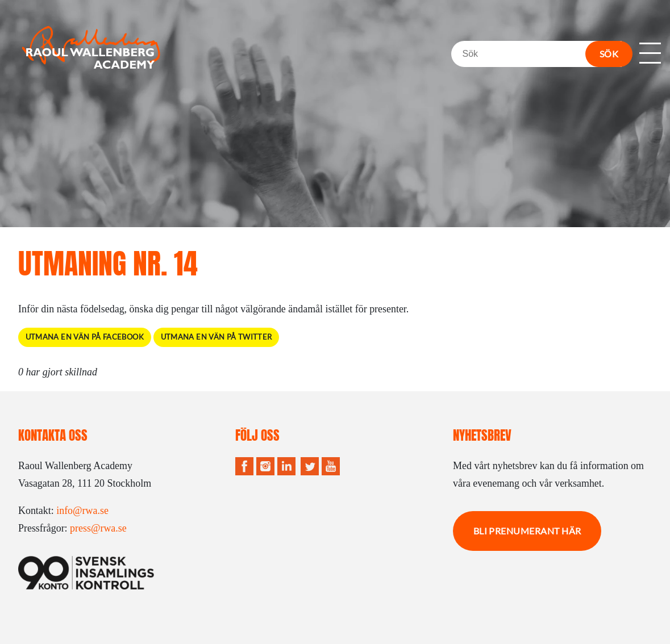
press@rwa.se (98, 528)
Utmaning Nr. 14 (108, 264)
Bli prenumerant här (527, 531)
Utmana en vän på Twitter (217, 337)
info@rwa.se (82, 511)
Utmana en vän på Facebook (85, 337)
